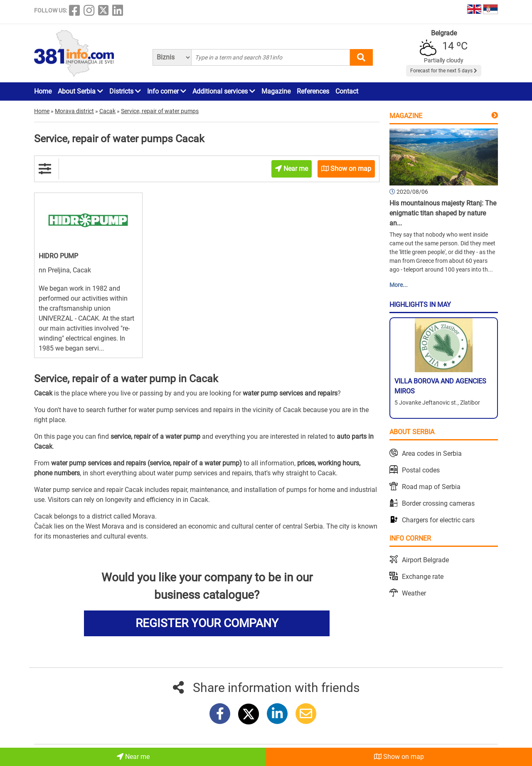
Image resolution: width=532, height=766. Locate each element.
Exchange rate (423, 577)
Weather (414, 593)
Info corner (167, 91)
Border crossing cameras (438, 503)
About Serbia (80, 91)
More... (399, 285)
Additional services (224, 91)
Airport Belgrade (425, 560)
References (313, 91)
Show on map (399, 757)
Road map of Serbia (431, 487)
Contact (347, 91)
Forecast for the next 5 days (444, 71)
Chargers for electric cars (438, 520)
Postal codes (421, 470)
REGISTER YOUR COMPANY (207, 623)
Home (43, 91)
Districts (125, 91)
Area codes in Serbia (432, 453)
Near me (133, 757)
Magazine (276, 91)
